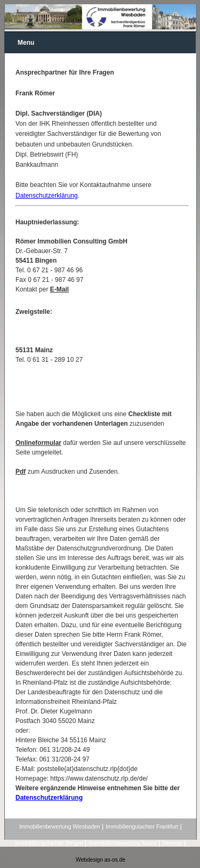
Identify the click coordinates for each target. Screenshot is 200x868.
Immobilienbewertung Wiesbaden (59, 827)
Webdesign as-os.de (101, 860)
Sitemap (172, 843)
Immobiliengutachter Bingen (49, 843)
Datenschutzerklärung (47, 196)
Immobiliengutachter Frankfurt (142, 827)
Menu (26, 43)
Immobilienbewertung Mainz (122, 843)
